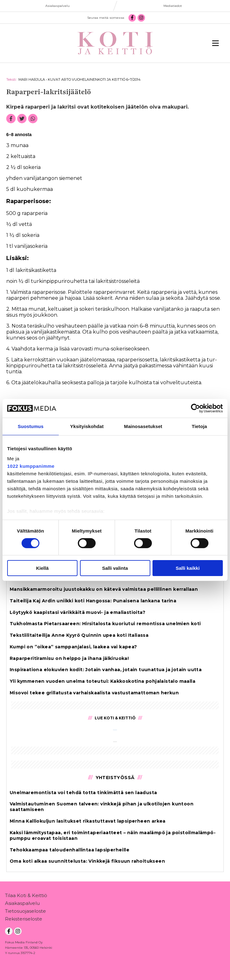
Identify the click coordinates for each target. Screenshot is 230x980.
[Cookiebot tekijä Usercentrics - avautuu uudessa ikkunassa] (195, 408)
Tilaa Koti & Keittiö (26, 897)
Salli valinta (115, 568)
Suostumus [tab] (31, 426)
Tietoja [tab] (200, 426)
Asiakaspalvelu (22, 904)
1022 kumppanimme (31, 466)
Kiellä (42, 568)
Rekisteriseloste (24, 920)
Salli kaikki (188, 568)
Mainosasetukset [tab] (143, 426)
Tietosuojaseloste (25, 912)
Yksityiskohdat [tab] (87, 426)
